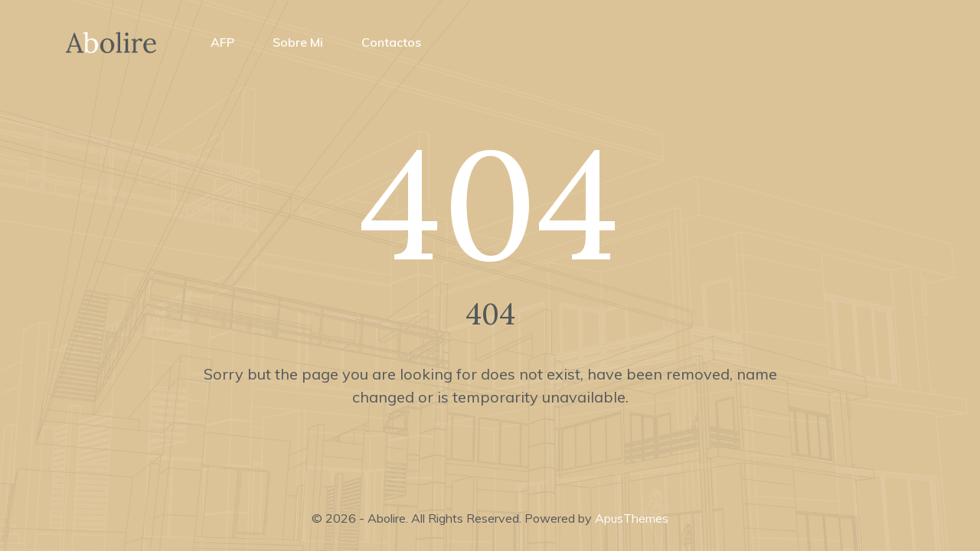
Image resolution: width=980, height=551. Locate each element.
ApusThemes (632, 518)
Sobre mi (298, 42)
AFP (222, 42)
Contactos (391, 42)
